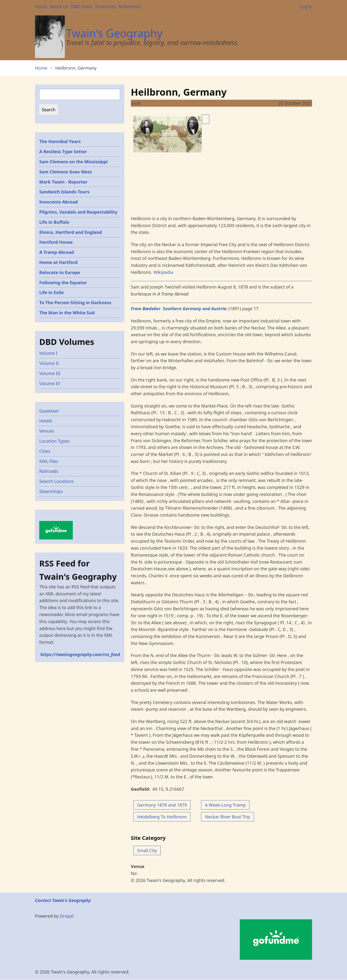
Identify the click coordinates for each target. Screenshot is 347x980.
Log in (306, 7)
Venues (47, 431)
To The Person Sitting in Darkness (75, 303)
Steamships (51, 491)
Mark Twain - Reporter (63, 182)
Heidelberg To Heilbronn (162, 817)
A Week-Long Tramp (225, 805)
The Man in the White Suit (67, 313)
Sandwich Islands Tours (64, 192)
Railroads (49, 471)
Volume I (48, 353)
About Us (59, 7)
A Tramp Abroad (57, 252)
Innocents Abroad (59, 202)
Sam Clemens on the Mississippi (73, 162)
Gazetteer (49, 411)
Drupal (67, 916)
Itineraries (106, 7)
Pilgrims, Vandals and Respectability (78, 212)
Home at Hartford (58, 262)
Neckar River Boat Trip (227, 817)
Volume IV (50, 383)
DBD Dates (82, 7)
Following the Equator (63, 283)
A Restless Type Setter (63, 151)
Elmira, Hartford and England (71, 232)
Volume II (49, 363)
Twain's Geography (114, 33)
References (130, 7)
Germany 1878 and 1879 (162, 805)
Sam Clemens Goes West (66, 172)
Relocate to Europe (60, 272)
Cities (45, 451)
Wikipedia (163, 272)
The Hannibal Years (60, 141)
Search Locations (57, 481)
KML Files (49, 461)
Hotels (46, 421)
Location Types (54, 441)
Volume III (50, 373)
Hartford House (56, 242)
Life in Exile (52, 292)
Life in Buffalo (54, 222)
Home (41, 7)
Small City (147, 850)
